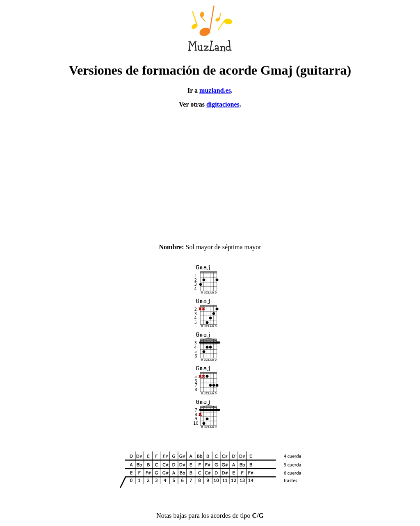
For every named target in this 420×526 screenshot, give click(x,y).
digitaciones (223, 104)
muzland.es (215, 90)
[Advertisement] (210, 172)
